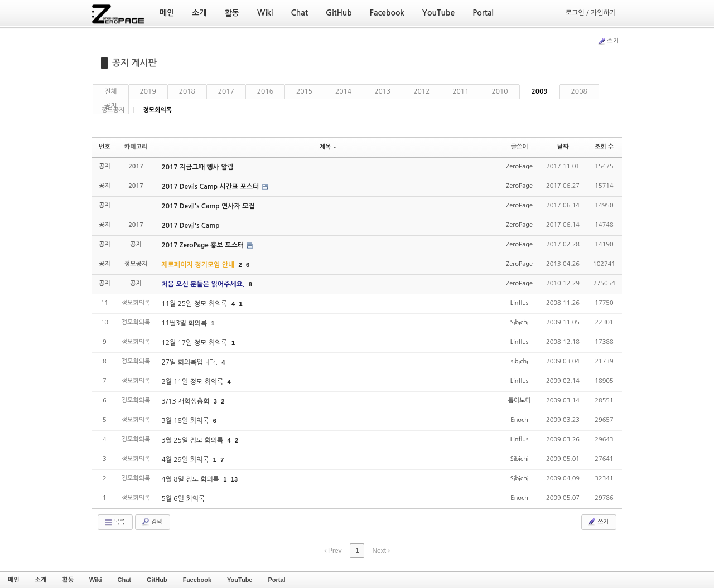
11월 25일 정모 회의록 (195, 304)
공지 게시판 (134, 63)
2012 (421, 91)
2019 (148, 91)
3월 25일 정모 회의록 (193, 440)
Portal (276, 580)
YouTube (240, 580)
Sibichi (520, 322)
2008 (579, 91)
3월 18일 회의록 (186, 421)
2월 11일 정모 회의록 (193, 382)
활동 (68, 580)
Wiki (96, 580)
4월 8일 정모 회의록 (191, 479)
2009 (540, 91)
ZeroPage (519, 166)
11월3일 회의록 (185, 323)
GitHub (157, 580)
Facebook (197, 580)
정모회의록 (157, 110)
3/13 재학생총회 (186, 401)
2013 (382, 91)
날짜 (563, 147)
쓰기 (608, 41)
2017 (226, 91)
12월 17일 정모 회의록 (195, 343)
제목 (328, 147)
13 (234, 479)
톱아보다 (519, 400)
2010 (500, 91)
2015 (304, 91)
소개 (41, 580)
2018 (187, 91)
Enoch (519, 420)
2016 (265, 91)
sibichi (520, 361)
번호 (105, 147)
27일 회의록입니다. (190, 362)
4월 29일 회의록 (186, 460)
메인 (14, 580)
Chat (124, 580)
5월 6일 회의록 (183, 499)
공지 (111, 106)
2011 (460, 91)
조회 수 (604, 147)
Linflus (520, 303)
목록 (114, 522)
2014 (343, 91)
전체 (111, 91)
